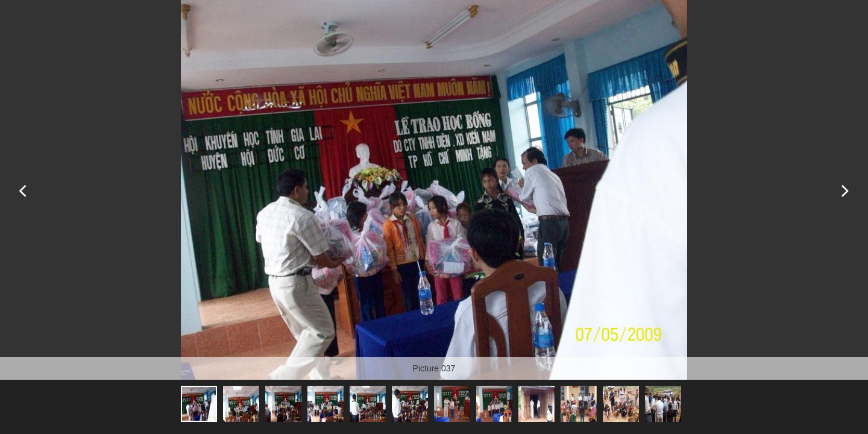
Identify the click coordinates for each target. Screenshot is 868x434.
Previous (23, 190)
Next (845, 190)
